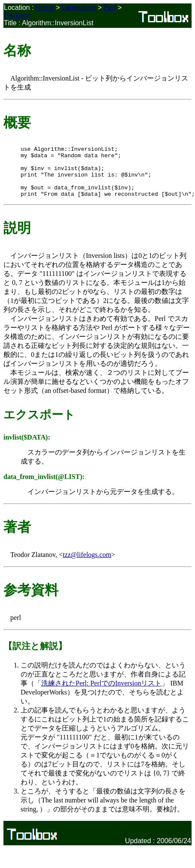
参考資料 (31, 600)
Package (17, 15)
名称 (17, 51)
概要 (17, 123)
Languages (79, 7)
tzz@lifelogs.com (87, 565)
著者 (17, 537)
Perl (110, 7)
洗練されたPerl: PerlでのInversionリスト (101, 693)
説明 (17, 238)
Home (45, 7)
